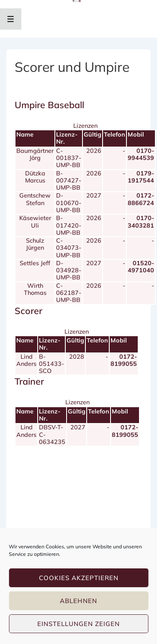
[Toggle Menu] (11, 19)
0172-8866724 (141, 199)
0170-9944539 (141, 154)
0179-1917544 (141, 177)
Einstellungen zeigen (78, 624)
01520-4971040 (141, 267)
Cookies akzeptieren (79, 578)
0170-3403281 (141, 222)
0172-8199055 (124, 360)
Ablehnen (78, 601)
